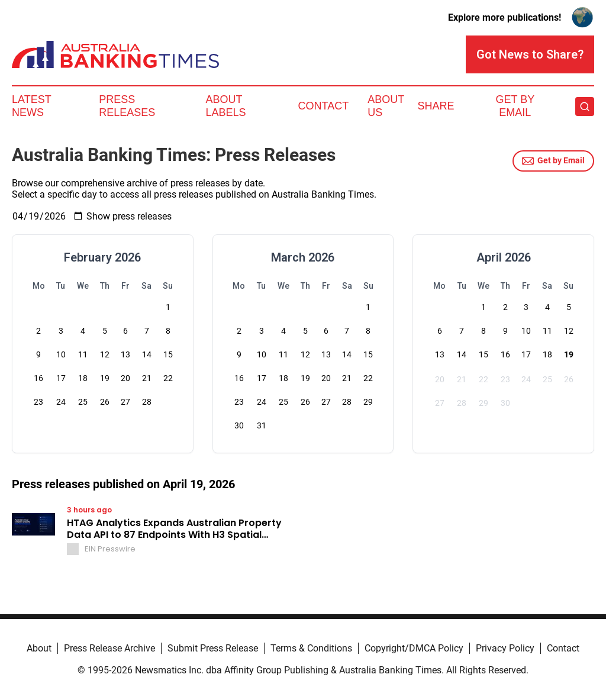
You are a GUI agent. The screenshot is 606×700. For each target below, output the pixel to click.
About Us (386, 106)
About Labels (226, 106)
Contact (323, 106)
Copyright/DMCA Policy (414, 648)
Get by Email (553, 161)
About (39, 648)
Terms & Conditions (311, 648)
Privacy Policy (505, 648)
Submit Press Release (213, 648)
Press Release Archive (109, 648)
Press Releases (127, 106)
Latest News (31, 106)
